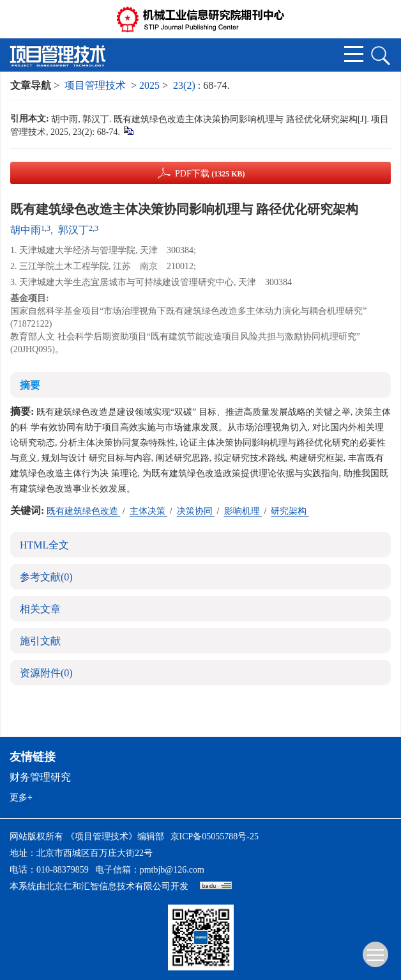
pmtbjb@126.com (172, 870)
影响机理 (243, 511)
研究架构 (290, 511)
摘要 (30, 385)
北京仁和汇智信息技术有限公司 (108, 886)
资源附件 (46, 673)
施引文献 (40, 641)
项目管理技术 (95, 85)
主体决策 (149, 511)
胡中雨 (26, 230)
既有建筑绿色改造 (84, 511)
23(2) (185, 85)
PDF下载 (210, 174)
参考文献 (46, 577)
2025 (149, 85)
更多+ (21, 797)
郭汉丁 (73, 230)
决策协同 (196, 511)
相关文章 (40, 609)
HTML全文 (44, 545)
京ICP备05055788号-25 (215, 836)
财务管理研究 (40, 777)
